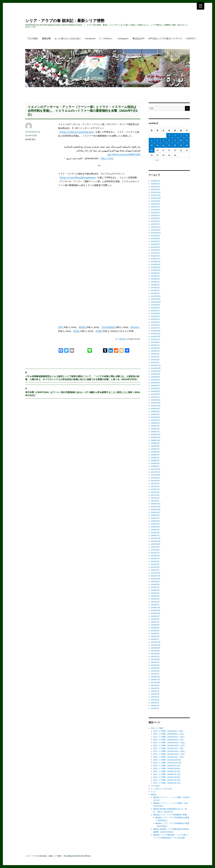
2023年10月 (156, 267)
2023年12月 (156, 262)
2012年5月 (155, 662)
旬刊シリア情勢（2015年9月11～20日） (169, 734)
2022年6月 (155, 313)
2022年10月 (156, 302)
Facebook (90, 39)
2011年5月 (155, 697)
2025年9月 (155, 201)
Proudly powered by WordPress (77, 856)
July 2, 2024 (107, 158)
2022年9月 (155, 305)
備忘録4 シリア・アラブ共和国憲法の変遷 (170, 815)
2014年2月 (155, 602)
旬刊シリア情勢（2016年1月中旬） (167, 769)
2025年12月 (156, 192)
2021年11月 (155, 334)
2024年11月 (156, 230)
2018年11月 (155, 437)
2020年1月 (155, 397)
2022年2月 (155, 325)
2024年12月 (156, 227)
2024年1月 (155, 259)
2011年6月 (155, 694)
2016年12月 (156, 504)
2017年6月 (155, 486)
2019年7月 (155, 414)
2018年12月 (156, 435)
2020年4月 (155, 388)
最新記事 (46, 39)
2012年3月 (155, 668)
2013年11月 (155, 610)
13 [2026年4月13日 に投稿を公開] (157, 145)
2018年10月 (156, 440)
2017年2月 (155, 498)
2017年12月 (156, 469)
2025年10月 (156, 198)
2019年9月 (155, 409)
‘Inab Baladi (108, 325)
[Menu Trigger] (201, 6)
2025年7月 (155, 207)
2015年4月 (155, 561)
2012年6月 (155, 659)
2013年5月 (155, 628)
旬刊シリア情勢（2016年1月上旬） (167, 766)
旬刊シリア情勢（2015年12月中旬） (168, 760)
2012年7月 (155, 657)
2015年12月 (156, 538)
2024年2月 (155, 256)
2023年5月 (155, 282)
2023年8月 (155, 273)
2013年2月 (155, 636)
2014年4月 (155, 596)
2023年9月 (155, 270)
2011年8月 (155, 688)
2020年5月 (155, 386)
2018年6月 (155, 452)
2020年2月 (155, 394)
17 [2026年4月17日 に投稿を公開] (181, 145)
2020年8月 (155, 377)
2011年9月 (155, 685)
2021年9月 (155, 339)
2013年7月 (155, 622)
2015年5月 (155, 559)
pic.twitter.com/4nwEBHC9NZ (124, 154)
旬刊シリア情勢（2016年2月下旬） (167, 780)
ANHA (82, 325)
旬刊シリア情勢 (157, 728)
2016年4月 (155, 527)
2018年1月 (155, 466)
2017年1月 (155, 501)
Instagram (123, 39)
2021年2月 (155, 360)
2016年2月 (155, 533)
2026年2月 (155, 187)
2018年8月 (155, 446)
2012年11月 (155, 645)
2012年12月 (156, 642)
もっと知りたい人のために (68, 39)
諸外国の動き (31, 139)
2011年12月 (155, 677)
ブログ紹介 (33, 39)
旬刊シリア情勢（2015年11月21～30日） (170, 754)
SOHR (99, 329)
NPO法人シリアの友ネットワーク (165, 39)
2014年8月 (155, 584)
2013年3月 (155, 633)
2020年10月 (156, 371)
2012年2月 (155, 671)
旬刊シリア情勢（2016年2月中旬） (167, 777)
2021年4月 (155, 354)
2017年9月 (155, 478)
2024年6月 (155, 244)
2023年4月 (155, 285)
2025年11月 (156, 195)
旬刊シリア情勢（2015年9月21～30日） (169, 737)
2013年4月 (155, 631)
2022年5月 (155, 316)
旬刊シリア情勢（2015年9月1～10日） (169, 731)
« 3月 (157, 160)
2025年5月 (155, 213)
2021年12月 (156, 331)
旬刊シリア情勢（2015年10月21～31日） (170, 745)
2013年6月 (155, 625)
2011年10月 (155, 682)
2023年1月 (155, 293)
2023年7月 (155, 276)
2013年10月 (156, 613)
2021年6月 (155, 348)
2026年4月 (155, 181)
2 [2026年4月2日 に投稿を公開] (175, 135)
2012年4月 (155, 665)
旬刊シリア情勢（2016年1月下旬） (167, 771)
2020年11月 (156, 368)
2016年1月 (155, 535)
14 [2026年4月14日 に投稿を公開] (163, 145)
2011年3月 (155, 703)
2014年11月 (155, 576)
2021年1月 (155, 362)
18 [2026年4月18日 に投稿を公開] (187, 145)
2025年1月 (155, 224)
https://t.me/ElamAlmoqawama (78, 177)
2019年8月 (155, 411)
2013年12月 (156, 608)
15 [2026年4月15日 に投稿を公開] (169, 145)
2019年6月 (155, 417)
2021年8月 (155, 342)
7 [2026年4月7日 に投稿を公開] (163, 140)
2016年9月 (155, 512)
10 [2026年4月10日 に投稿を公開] (181, 140)
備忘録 (154, 794)
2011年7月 (155, 691)
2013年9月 (155, 616)
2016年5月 (155, 524)
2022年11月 (156, 299)
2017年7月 (155, 484)
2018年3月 (155, 460)
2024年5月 (155, 247)
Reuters (135, 325)
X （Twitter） (106, 39)
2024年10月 (156, 233)
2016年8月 (155, 515)
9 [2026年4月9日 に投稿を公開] (175, 140)
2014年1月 (155, 605)
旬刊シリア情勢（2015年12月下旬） (168, 763)
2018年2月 (155, 463)
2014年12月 (156, 573)
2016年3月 (155, 530)
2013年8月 (155, 619)
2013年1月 (155, 639)
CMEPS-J (191, 39)
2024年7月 (155, 241)
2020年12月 (156, 365)
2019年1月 (155, 432)
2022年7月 (155, 311)
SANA (76, 329)
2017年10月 (156, 475)
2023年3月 (155, 288)
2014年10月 (156, 579)
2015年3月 (155, 564)
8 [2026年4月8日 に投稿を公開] (169, 140)
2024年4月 (155, 250)
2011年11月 (155, 680)
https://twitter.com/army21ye (77, 132)
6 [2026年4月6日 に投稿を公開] (157, 140)
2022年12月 (156, 296)
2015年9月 (155, 547)
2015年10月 (156, 544)
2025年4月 (155, 215)
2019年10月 (156, 406)
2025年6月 (155, 210)
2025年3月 (155, 218)
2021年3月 (155, 357)
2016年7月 (155, 518)
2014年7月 (155, 587)
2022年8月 (155, 308)
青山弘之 (123, 337)
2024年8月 (155, 239)
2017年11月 (155, 472)
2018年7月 (155, 449)
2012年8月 (155, 654)
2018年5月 (155, 455)
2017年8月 (155, 481)
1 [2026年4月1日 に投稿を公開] (169, 135)
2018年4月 (155, 458)
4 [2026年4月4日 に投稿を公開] (187, 135)
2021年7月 (155, 345)
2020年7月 (155, 380)
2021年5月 (155, 351)
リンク (154, 792)
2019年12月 (156, 400)
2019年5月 (155, 420)
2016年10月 (156, 510)
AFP (60, 325)
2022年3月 (155, 322)
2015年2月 (155, 567)
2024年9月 (155, 236)
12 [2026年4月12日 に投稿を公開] (152, 145)
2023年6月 (155, 279)
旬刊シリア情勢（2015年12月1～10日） (169, 757)
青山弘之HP (138, 39)
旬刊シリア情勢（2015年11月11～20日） (170, 751)
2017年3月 (155, 495)
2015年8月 (155, 550)
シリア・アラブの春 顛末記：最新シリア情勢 (65, 21)
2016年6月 (155, 521)
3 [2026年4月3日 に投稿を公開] (181, 135)
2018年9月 (155, 443)
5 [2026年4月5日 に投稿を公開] (152, 140)
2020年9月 (155, 374)
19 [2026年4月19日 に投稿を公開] (152, 150)
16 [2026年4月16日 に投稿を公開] (175, 145)
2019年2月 (155, 429)
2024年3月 (155, 253)
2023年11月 (156, 264)
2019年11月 (156, 403)
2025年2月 (155, 221)
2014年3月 (155, 599)
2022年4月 (155, 319)
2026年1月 (155, 190)
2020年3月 (155, 391)
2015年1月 (155, 570)
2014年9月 (155, 582)
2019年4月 (155, 423)
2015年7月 (155, 553)
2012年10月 (156, 648)
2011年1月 (155, 708)
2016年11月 (156, 507)
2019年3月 (155, 426)
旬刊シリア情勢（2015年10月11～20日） (170, 743)
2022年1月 (155, 328)
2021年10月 (156, 337)
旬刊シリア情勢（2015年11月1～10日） (169, 748)
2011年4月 (155, 700)
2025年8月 (155, 204)
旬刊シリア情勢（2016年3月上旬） (167, 783)
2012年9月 (155, 651)
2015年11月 (155, 541)
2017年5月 (155, 489)
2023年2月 (155, 290)
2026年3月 (155, 184)
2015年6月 (155, 556)
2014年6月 (155, 590)
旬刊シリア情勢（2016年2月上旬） (167, 774)
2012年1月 (155, 674)
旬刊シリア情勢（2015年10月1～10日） (169, 740)
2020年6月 (155, 383)
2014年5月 (155, 593)
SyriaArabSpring (32, 132)
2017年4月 (155, 492)
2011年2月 (155, 706)
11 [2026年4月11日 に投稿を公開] (187, 140)
